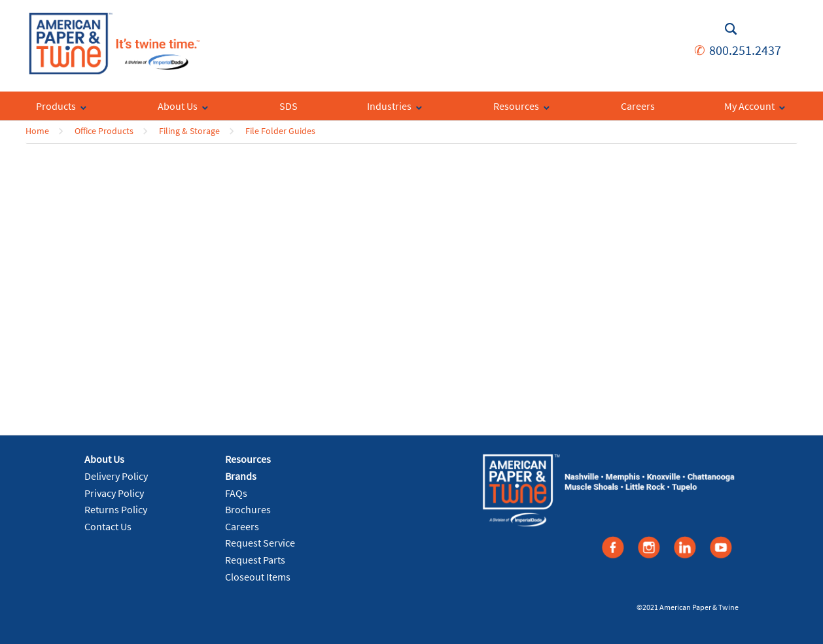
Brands (241, 476)
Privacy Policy (114, 493)
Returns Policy (116, 509)
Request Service (260, 543)
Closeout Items (258, 577)
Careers (242, 526)
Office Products (104, 131)
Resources (248, 459)
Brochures (248, 509)
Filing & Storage (189, 131)
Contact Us (108, 526)
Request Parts (255, 560)
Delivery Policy (116, 476)
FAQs (236, 493)
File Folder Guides (280, 131)
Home (37, 131)
